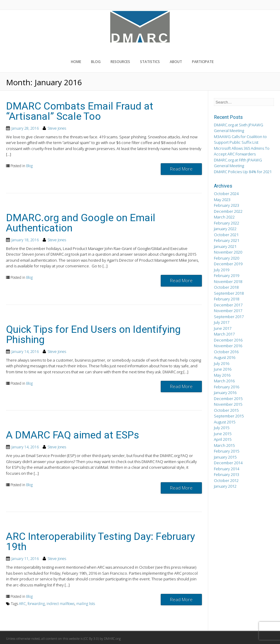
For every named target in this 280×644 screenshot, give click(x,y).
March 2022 (224, 217)
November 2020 (228, 252)
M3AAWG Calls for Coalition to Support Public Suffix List (240, 140)
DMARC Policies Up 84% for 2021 (243, 172)
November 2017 (228, 311)
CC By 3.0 (91, 638)
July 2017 (222, 322)
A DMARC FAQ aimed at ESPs (73, 435)
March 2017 (224, 334)
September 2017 (229, 317)
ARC (22, 604)
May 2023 (222, 200)
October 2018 (226, 287)
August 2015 (225, 422)
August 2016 (225, 357)
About (176, 62)
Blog (96, 62)
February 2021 (227, 240)
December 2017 (228, 305)
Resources (120, 62)
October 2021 (226, 235)
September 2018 (229, 293)
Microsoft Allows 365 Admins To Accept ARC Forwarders (242, 151)
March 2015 (224, 445)
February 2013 (227, 474)
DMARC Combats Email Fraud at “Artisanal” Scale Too (80, 111)
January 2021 (225, 246)
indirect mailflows (61, 604)
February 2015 (227, 451)
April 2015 (223, 439)
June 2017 (223, 328)
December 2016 (228, 340)
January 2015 (225, 457)
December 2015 (228, 399)
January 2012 (225, 486)
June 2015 (223, 434)
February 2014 (227, 469)
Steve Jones (57, 128)
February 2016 (227, 387)
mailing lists (86, 604)
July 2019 (222, 270)
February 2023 (227, 205)
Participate (203, 62)
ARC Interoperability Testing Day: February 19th (100, 541)
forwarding (36, 604)
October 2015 (226, 410)
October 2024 (226, 194)
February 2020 (227, 258)
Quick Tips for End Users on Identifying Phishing (93, 334)
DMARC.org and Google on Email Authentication (81, 223)
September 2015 (229, 416)
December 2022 (228, 211)
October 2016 (226, 352)
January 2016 (225, 393)
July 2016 (222, 363)
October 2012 (226, 480)
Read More (181, 169)
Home (76, 62)
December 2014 (228, 463)
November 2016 (228, 346)
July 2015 (222, 428)
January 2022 (225, 229)
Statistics (150, 62)
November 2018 (228, 281)
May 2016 (222, 375)
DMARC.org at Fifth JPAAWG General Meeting (238, 163)
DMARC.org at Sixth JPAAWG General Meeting (239, 128)
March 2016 (224, 381)
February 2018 (227, 299)
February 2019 (227, 275)
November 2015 (228, 404)
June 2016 (223, 369)
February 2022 (227, 223)
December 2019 (228, 264)
